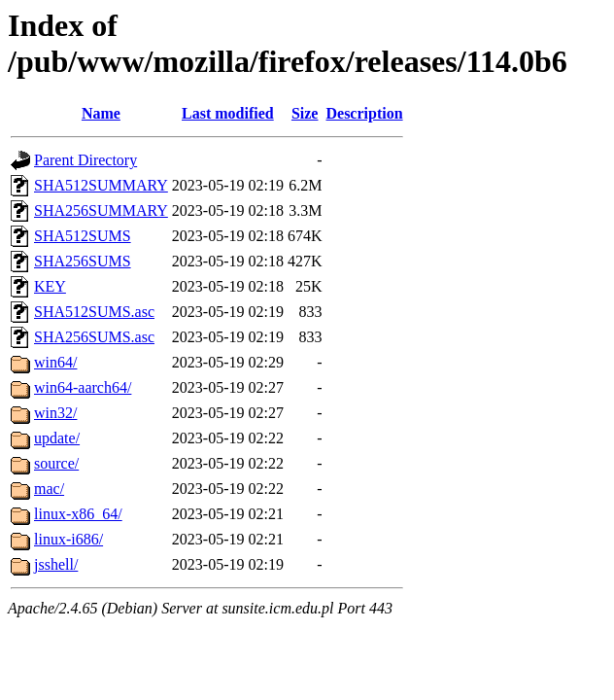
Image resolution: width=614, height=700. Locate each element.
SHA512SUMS (83, 236)
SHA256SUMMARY (101, 210)
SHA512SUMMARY (101, 185)
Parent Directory (85, 160)
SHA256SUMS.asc (94, 337)
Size (305, 113)
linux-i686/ (68, 539)
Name (101, 113)
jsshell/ (56, 564)
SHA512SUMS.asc (94, 312)
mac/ (49, 489)
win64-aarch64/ (83, 387)
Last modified (228, 113)
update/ (57, 438)
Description (364, 113)
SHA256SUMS (83, 261)
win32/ (55, 413)
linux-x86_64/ (78, 514)
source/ (56, 463)
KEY (50, 286)
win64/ (55, 362)
